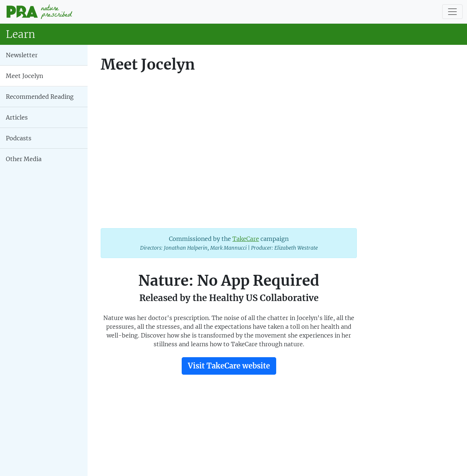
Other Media (24, 159)
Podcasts (19, 138)
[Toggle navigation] (452, 12)
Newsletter (22, 55)
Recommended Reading (40, 97)
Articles (17, 117)
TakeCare (246, 239)
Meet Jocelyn (24, 76)
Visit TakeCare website (229, 366)
